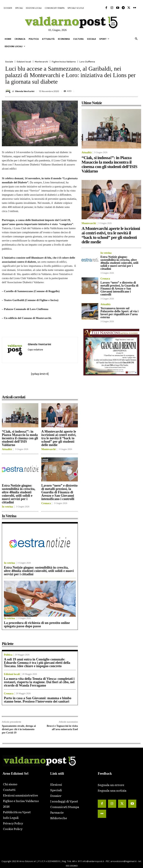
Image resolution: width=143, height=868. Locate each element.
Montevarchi (41, 62)
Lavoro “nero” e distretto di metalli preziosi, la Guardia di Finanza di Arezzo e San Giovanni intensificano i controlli (59, 492)
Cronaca (46, 503)
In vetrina (7, 507)
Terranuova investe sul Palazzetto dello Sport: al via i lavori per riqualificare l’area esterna (120, 313)
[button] (136, 39)
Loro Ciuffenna (87, 62)
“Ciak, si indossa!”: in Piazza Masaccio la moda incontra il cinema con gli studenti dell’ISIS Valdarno (20, 438)
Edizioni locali (24, 62)
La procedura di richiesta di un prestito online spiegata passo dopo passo (37, 624)
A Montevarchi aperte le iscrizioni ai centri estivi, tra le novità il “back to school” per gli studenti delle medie (59, 438)
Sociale (9, 62)
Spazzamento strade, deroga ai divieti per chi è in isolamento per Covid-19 (19, 729)
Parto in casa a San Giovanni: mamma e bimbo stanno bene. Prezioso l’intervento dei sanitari (38, 700)
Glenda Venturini (25, 91)
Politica (8, 655)
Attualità (7, 449)
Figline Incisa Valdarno (64, 62)
